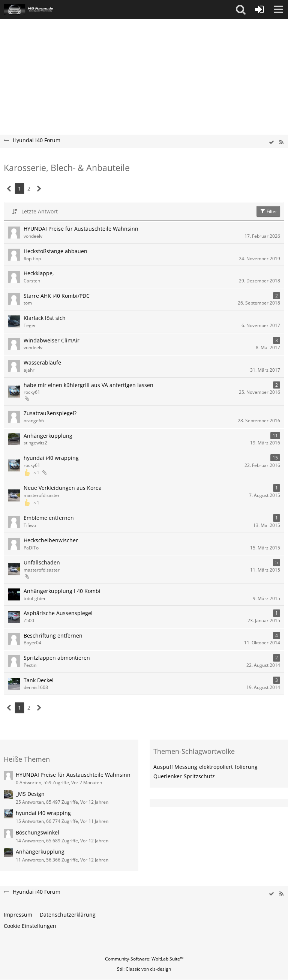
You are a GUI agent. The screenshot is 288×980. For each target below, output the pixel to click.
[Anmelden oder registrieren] (259, 9)
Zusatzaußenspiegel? (50, 413)
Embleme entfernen (49, 518)
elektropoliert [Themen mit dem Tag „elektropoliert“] (216, 767)
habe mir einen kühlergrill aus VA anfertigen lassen (88, 385)
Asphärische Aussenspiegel (58, 613)
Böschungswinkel (37, 832)
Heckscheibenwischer (51, 540)
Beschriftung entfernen (53, 636)
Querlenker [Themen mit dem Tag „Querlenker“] (168, 776)
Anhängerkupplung (48, 436)
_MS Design (30, 794)
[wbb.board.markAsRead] (271, 142)
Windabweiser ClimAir (52, 340)
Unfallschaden (42, 562)
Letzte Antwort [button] (40, 211)
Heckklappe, (39, 273)
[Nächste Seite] (39, 189)
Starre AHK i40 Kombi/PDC (57, 296)
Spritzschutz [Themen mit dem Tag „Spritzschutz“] (199, 776)
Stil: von (144, 969)
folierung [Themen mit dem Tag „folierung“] (246, 767)
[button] (241, 9)
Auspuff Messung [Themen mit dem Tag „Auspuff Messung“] (175, 767)
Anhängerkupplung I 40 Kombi (62, 591)
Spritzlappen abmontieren (57, 658)
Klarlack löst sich (45, 318)
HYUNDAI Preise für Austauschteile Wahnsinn (81, 229)
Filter (268, 211)
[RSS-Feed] (281, 142)
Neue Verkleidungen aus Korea (63, 488)
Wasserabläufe (42, 362)
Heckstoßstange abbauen (55, 251)
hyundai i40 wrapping (51, 458)
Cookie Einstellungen (30, 926)
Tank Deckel (39, 680)
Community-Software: (144, 959)
